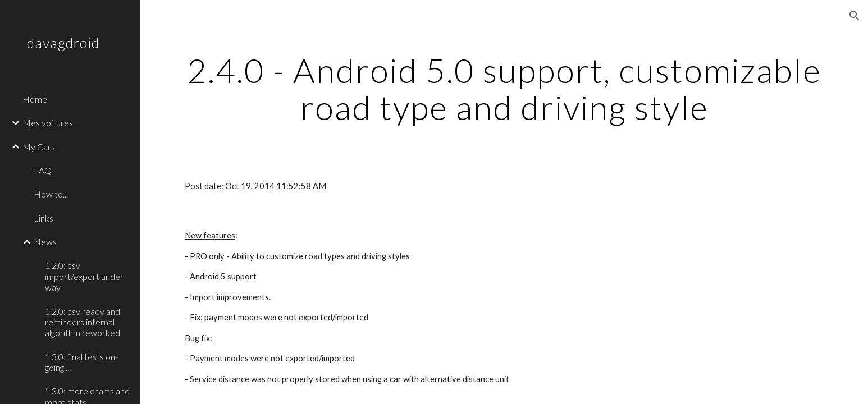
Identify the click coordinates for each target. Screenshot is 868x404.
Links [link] (44, 218)
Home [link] (35, 99)
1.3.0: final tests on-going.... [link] (81, 362)
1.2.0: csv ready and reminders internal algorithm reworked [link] (83, 322)
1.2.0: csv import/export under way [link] (84, 276)
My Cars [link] (39, 147)
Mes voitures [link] (48, 123)
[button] (855, 16)
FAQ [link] (43, 170)
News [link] (45, 242)
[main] (504, 89)
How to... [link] (51, 194)
